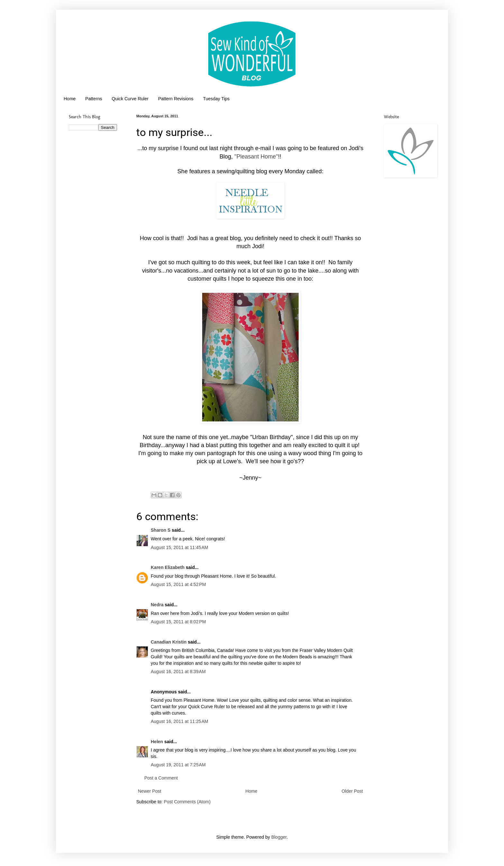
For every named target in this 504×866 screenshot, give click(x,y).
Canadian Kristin (169, 642)
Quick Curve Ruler (130, 99)
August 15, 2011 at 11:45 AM (180, 547)
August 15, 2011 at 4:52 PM (178, 584)
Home (70, 99)
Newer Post (149, 791)
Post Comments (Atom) (187, 802)
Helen (157, 742)
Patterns (94, 99)
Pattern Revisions (176, 99)
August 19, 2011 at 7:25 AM (178, 765)
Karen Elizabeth (168, 567)
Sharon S (161, 530)
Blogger (279, 837)
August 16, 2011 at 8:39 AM (178, 672)
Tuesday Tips (216, 99)
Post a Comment (161, 778)
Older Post (352, 791)
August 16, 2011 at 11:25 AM (180, 721)
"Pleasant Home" (256, 157)
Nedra (157, 605)
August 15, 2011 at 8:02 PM (178, 622)
